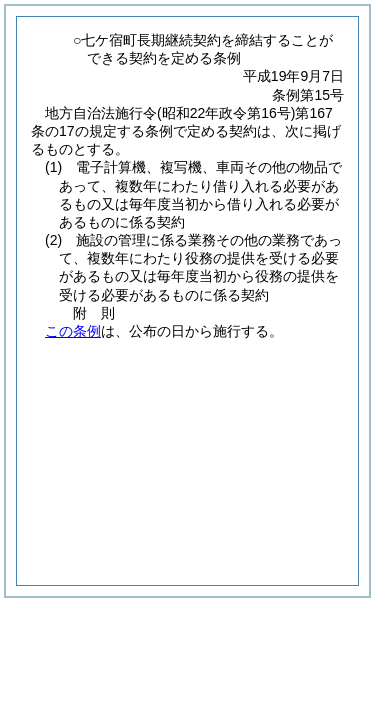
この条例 (73, 331)
